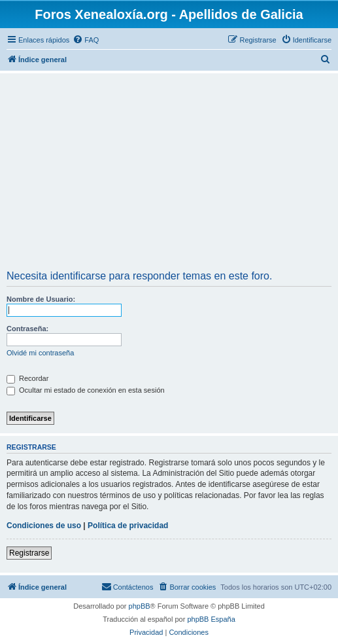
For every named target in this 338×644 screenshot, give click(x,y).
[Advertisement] (169, 173)
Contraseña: (27, 329)
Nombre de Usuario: (41, 299)
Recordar (27, 378)
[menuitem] (86, 40)
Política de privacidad (128, 526)
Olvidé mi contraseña (40, 353)
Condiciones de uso (44, 526)
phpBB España (211, 619)
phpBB (140, 606)
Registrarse (29, 553)
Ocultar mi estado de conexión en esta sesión (86, 390)
